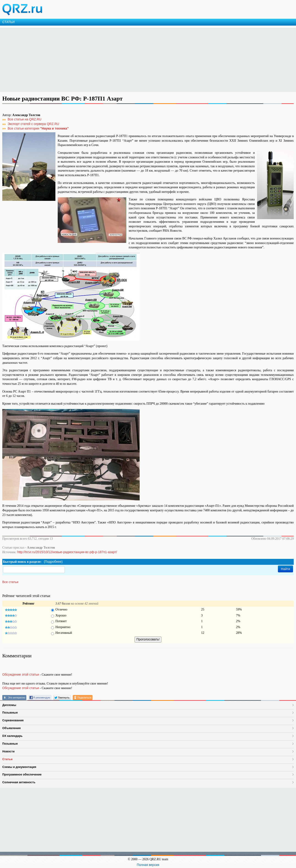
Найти (285, 569)
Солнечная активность (19, 782)
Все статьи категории (38, 128)
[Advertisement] (137, 60)
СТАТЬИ (8, 22)
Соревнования (13, 720)
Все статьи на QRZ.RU (25, 119)
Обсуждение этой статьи (21, 674)
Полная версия (148, 865)
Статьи (7, 759)
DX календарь (12, 736)
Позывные (10, 713)
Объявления (11, 728)
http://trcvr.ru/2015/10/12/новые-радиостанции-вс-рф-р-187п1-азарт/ (67, 552)
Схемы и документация (19, 767)
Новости (8, 751)
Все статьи (10, 582)
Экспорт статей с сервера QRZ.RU (34, 124)
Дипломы (9, 705)
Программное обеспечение (22, 774)
